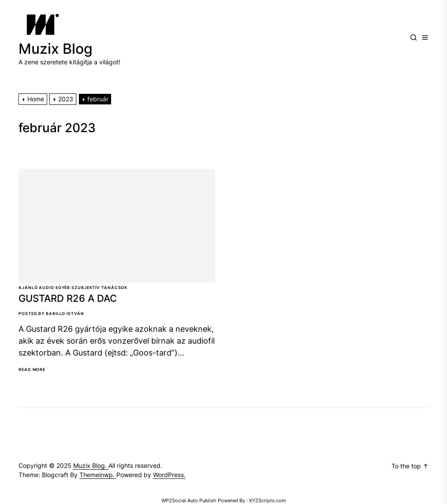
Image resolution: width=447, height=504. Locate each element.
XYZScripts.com (268, 500)
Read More (32, 370)
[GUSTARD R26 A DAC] (117, 226)
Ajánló (28, 287)
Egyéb (63, 287)
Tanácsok (114, 287)
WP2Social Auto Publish (189, 500)
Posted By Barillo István (51, 313)
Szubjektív (86, 287)
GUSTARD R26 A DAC (68, 298)
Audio (47, 287)
